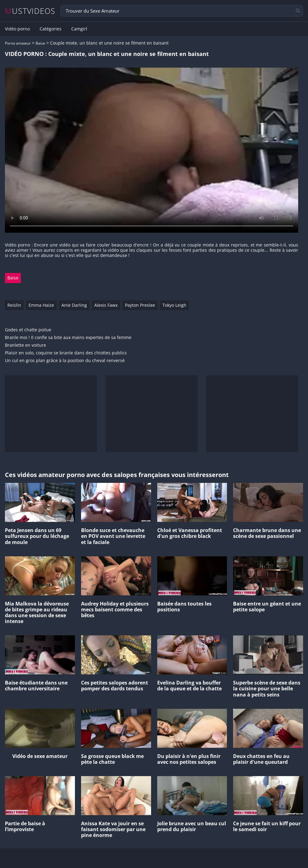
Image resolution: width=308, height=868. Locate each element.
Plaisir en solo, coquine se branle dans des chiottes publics (66, 353)
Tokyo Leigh (174, 305)
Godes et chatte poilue (28, 330)
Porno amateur (18, 43)
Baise (40, 43)
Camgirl (79, 29)
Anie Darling (74, 305)
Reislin (14, 305)
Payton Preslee (140, 305)
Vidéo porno (17, 29)
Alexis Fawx (106, 305)
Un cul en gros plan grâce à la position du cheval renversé (65, 361)
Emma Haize (41, 305)
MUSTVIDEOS (30, 11)
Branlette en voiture (25, 345)
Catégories (51, 29)
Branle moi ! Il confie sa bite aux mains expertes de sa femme (68, 338)
